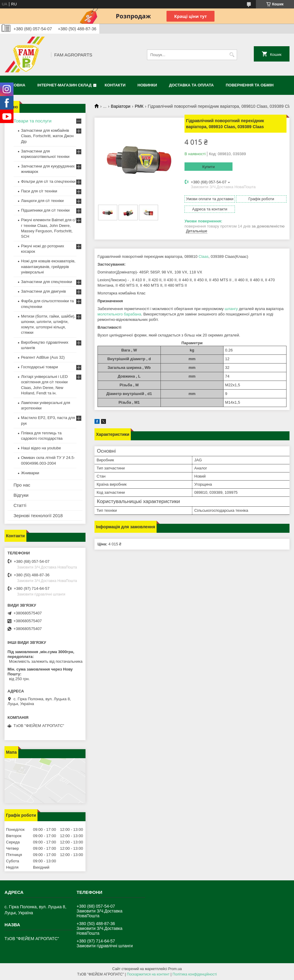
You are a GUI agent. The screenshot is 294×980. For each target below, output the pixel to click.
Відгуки (21, 495)
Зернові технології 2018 (38, 516)
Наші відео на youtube (41, 448)
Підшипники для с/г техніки (45, 210)
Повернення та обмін (250, 85)
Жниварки (30, 473)
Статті (20, 505)
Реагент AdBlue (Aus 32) (43, 357)
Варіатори (121, 106)
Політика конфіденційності (195, 974)
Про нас (22, 485)
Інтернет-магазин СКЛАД (64, 85)
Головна (16, 85)
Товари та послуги (33, 121)
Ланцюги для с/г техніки (42, 201)
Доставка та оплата (191, 85)
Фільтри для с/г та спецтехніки (48, 181)
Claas (204, 256)
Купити (208, 167)
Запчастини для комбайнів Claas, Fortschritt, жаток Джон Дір (47, 136)
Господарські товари (39, 367)
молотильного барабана (119, 314)
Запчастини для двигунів (43, 291)
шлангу (231, 309)
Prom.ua (175, 969)
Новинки (147, 85)
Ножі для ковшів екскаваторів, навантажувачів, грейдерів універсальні (48, 266)
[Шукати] (232, 55)
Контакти (115, 85)
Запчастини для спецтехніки (46, 282)
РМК (139, 106)
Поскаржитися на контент (148, 974)
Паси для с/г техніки (39, 191)
